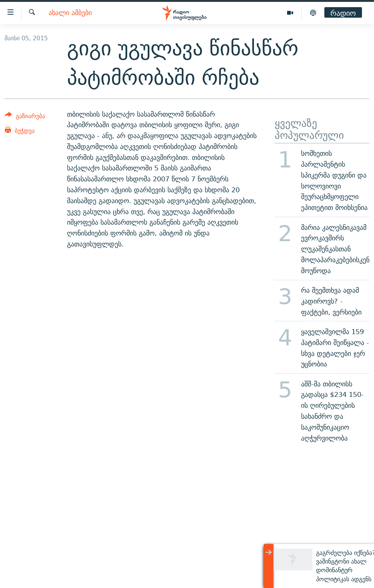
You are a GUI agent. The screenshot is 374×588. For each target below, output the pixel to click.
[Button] (25, 117)
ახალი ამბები (70, 13)
